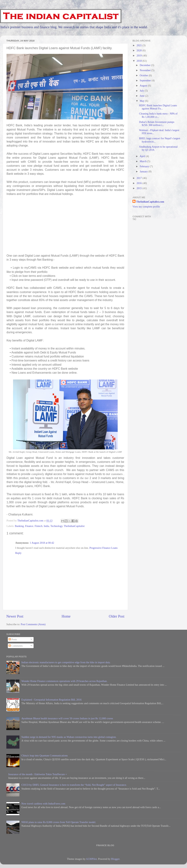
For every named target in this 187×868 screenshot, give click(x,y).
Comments (16, 646)
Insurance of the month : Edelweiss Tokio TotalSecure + (38, 774)
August (144, 86)
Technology (57, 526)
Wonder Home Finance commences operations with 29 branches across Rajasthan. (64, 681)
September (146, 80)
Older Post (117, 616)
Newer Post (15, 616)
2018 (139, 61)
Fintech (39, 526)
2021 (139, 45)
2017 (139, 178)
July (142, 91)
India (46, 526)
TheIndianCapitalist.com (150, 202)
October (144, 75)
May (143, 101)
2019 (139, 56)
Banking (19, 526)
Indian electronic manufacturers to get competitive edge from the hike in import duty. (66, 662)
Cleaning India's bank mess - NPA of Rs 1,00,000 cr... (158, 115)
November (146, 70)
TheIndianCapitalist (74, 526)
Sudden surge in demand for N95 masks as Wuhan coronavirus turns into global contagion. (69, 737)
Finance (29, 526)
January (144, 171)
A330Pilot (91, 859)
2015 (139, 188)
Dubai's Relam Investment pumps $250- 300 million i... (157, 123)
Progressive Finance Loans (104, 548)
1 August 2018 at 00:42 (42, 543)
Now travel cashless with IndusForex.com (43, 804)
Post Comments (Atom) (33, 624)
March (144, 161)
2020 (139, 50)
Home (66, 616)
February (145, 166)
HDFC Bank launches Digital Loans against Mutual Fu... (158, 107)
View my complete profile (146, 207)
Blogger (115, 859)
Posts (13, 639)
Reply (18, 553)
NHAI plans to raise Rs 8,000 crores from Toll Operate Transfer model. (59, 822)
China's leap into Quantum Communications (45, 756)
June (143, 96)
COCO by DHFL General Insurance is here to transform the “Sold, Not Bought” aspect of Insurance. (74, 785)
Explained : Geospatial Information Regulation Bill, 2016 (51, 700)
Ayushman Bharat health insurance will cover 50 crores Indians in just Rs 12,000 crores (67, 718)
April (143, 156)
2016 (139, 183)
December (146, 65)
